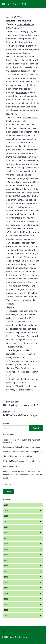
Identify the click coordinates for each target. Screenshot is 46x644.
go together (26, 132)
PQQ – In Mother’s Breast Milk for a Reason (21, 461)
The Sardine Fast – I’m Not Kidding (18, 456)
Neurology (17, 28)
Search (6, 424)
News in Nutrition (14, 4)
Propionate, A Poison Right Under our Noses (22, 447)
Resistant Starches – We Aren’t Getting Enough (23, 452)
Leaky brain (22, 92)
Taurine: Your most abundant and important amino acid (22, 441)
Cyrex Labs (25, 107)
